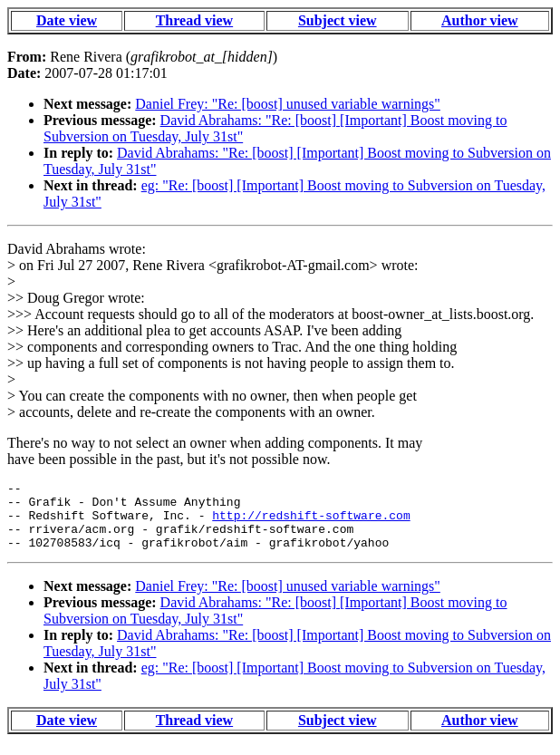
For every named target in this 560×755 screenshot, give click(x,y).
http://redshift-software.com (311, 523)
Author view (480, 20)
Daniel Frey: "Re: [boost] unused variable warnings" (288, 104)
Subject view (338, 20)
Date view (67, 20)
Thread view (194, 20)
